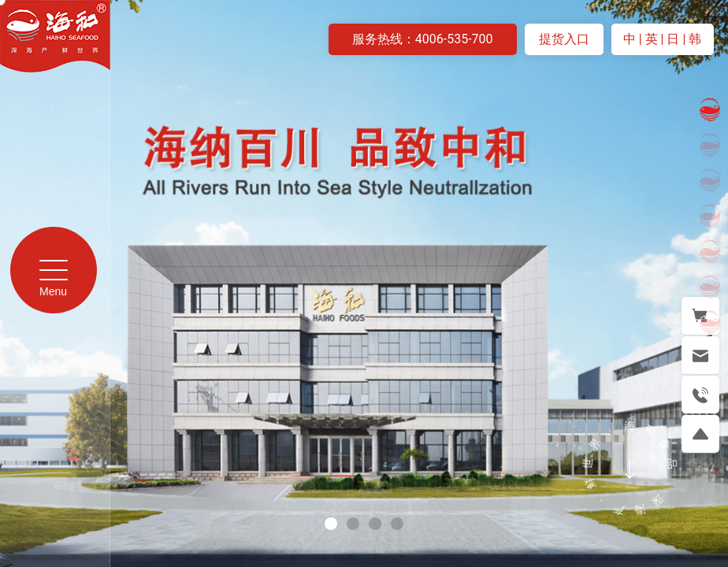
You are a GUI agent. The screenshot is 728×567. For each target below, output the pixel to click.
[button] (331, 524)
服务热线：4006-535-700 (423, 39)
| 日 (672, 39)
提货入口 (564, 39)
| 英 (650, 39)
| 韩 (692, 39)
